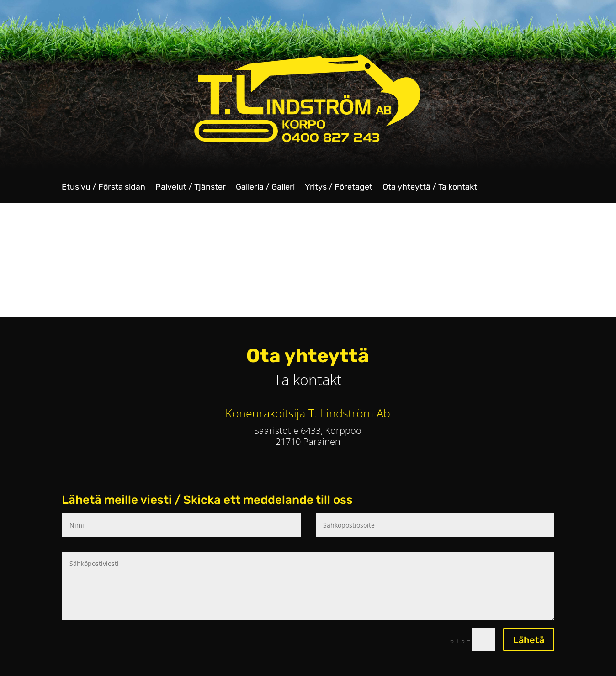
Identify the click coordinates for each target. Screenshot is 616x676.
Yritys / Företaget (339, 188)
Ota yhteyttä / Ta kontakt (430, 188)
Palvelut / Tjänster (191, 188)
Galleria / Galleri (265, 188)
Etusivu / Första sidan (104, 188)
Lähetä (529, 640)
